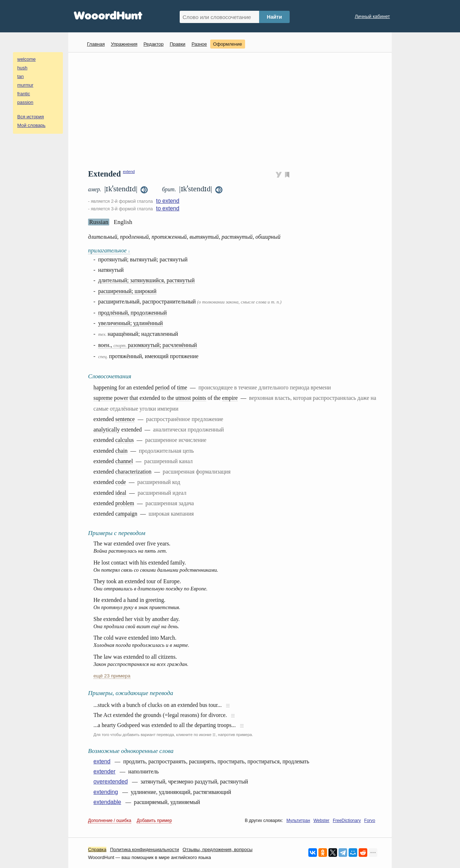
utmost (183, 398)
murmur (25, 85)
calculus (125, 440)
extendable (107, 802)
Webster (321, 821)
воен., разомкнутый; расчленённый (148, 345)
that (134, 398)
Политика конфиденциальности (144, 849)
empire (230, 398)
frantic (24, 94)
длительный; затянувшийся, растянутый (146, 280)
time (182, 387)
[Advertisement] (233, 110)
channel (124, 461)
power (121, 398)
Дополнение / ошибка (110, 821)
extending (106, 792)
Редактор (153, 44)
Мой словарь (31, 125)
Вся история (31, 117)
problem (125, 503)
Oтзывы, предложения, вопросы (217, 849)
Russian (99, 222)
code (121, 482)
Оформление (228, 44)
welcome (26, 59)
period (162, 387)
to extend (168, 201)
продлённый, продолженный (132, 313)
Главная (96, 44)
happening (105, 387)
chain (121, 451)
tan (20, 76)
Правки (178, 44)
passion (25, 102)
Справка (97, 849)
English (123, 222)
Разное (199, 44)
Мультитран (298, 821)
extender (104, 771)
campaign (126, 514)
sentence (125, 419)
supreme (103, 398)
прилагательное (109, 250)
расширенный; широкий (127, 291)
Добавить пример (155, 821)
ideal (121, 493)
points (199, 398)
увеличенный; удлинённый (130, 323)
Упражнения (124, 44)
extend (129, 172)
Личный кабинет (372, 16)
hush (22, 68)
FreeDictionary (347, 821)
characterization (134, 472)
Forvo (370, 821)
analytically (107, 430)
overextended (111, 782)
